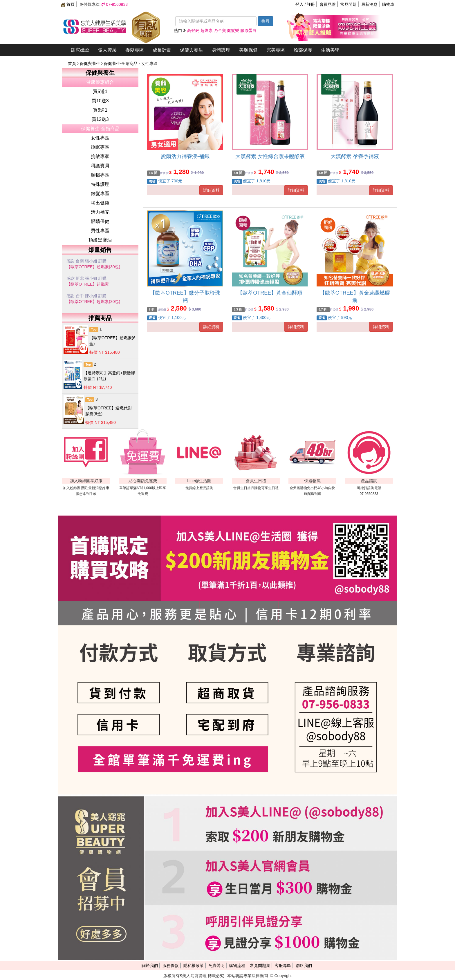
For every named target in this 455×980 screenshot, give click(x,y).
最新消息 (369, 4)
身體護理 (221, 50)
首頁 (68, 4)
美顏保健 (248, 50)
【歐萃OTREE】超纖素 (88, 284)
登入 (299, 4)
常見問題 (349, 4)
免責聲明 (216, 966)
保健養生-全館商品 (121, 63)
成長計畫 (162, 50)
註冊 (311, 4)
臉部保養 (303, 50)
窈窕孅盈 (80, 50)
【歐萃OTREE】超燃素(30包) (93, 267)
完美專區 (276, 50)
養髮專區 (135, 50)
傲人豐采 (107, 50)
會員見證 (328, 4)
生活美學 (330, 50)
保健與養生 (192, 50)
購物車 (388, 4)
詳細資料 (211, 190)
